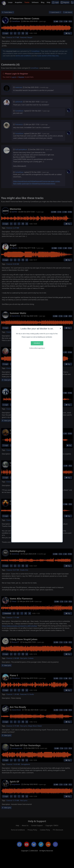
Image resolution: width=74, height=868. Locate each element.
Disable (37, 343)
